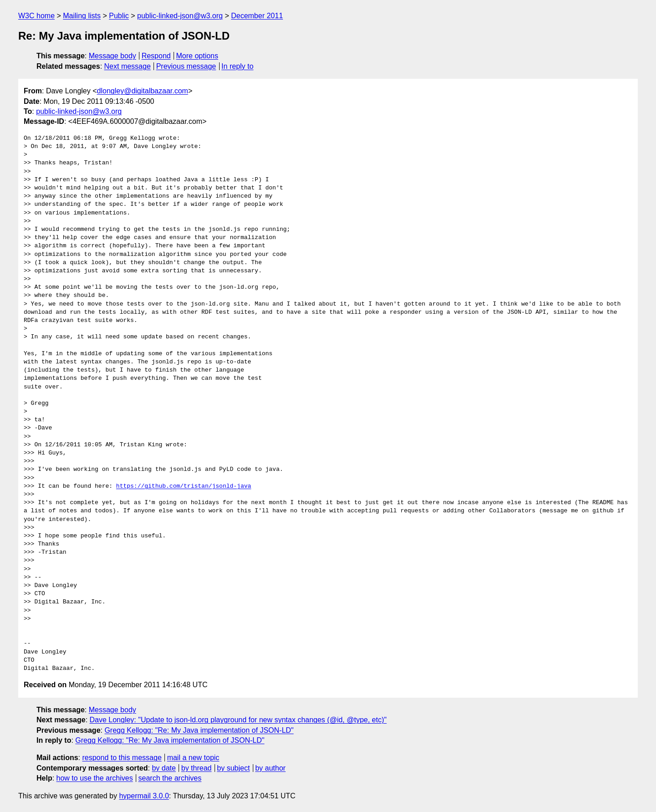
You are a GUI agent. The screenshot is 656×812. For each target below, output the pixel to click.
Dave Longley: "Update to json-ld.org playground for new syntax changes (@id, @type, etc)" (238, 720)
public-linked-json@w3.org (180, 16)
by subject (233, 768)
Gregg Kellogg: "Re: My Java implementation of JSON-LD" (199, 730)
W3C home (36, 16)
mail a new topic (193, 758)
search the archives (170, 778)
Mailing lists (82, 16)
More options (197, 56)
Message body (113, 56)
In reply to (237, 66)
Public (119, 16)
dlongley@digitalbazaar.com (143, 91)
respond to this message (122, 758)
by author (270, 768)
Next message (128, 66)
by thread (197, 768)
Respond (156, 56)
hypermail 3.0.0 (144, 796)
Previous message (186, 66)
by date (164, 768)
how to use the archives (95, 778)
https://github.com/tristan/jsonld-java (184, 486)
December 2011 (257, 16)
